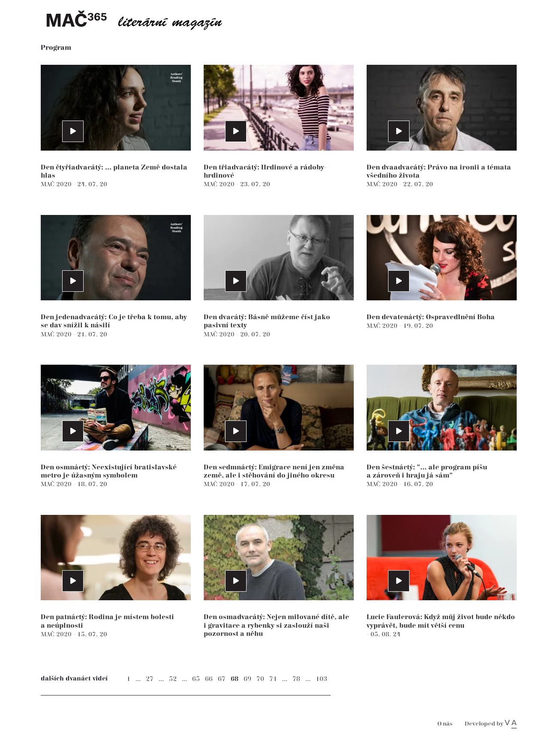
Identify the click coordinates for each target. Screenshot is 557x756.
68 (235, 679)
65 (196, 679)
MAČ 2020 (57, 184)
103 (321, 679)
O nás (445, 724)
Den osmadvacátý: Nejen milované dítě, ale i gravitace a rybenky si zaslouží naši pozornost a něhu (276, 625)
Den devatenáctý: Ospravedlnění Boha (431, 317)
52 (173, 679)
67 (222, 679)
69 (247, 679)
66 (209, 679)
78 (296, 679)
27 (150, 679)
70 (260, 679)
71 (273, 679)
